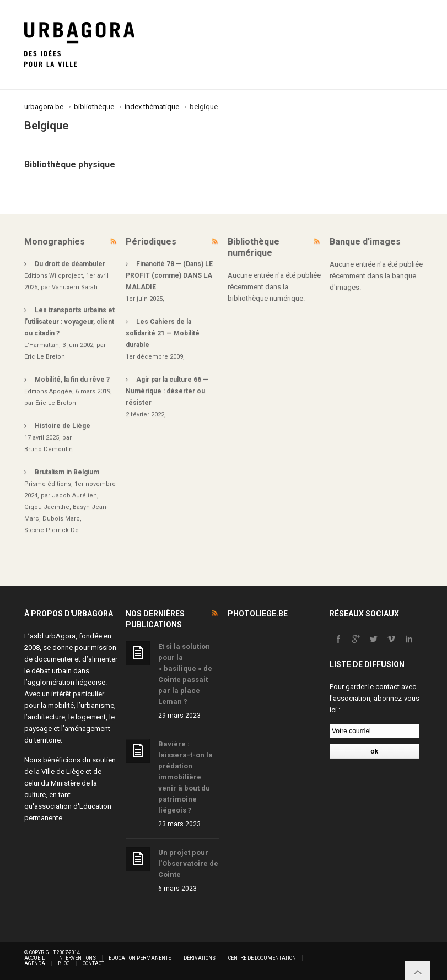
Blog (64, 963)
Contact (93, 963)
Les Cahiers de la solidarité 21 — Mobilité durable (163, 333)
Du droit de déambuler (70, 264)
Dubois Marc (61, 519)
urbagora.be (44, 107)
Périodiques (151, 242)
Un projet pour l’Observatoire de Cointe (188, 863)
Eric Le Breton (45, 357)
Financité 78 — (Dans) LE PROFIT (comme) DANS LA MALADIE (169, 275)
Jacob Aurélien (74, 496)
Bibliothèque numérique (254, 247)
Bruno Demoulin (49, 449)
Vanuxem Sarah (75, 287)
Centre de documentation (262, 958)
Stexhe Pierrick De (52, 530)
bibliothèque (94, 107)
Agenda (35, 963)
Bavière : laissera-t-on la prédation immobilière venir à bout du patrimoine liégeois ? (185, 777)
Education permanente (140, 958)
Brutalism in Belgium (67, 472)
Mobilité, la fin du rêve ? (72, 380)
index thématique (152, 107)
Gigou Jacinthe (47, 507)
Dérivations (200, 958)
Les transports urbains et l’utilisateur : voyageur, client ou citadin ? (69, 322)
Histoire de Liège (63, 426)
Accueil (34, 958)
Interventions (77, 958)
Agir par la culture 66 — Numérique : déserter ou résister (167, 391)
